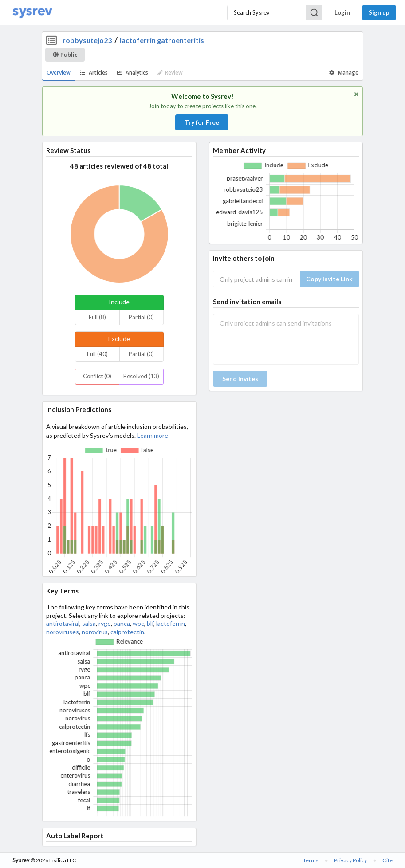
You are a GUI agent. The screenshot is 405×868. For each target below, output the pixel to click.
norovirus (95, 632)
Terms (311, 860)
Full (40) (97, 354)
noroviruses (63, 632)
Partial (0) (141, 317)
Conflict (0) (97, 376)
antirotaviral (63, 623)
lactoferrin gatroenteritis (162, 40)
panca (122, 623)
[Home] (32, 13)
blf (150, 623)
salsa (89, 623)
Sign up (379, 12)
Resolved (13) (141, 376)
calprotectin (127, 632)
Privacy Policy (350, 860)
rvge (105, 623)
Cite (387, 860)
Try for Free (202, 122)
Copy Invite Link (329, 279)
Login (342, 12)
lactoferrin (171, 623)
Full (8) (97, 317)
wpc (138, 623)
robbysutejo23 (87, 40)
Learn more (153, 435)
